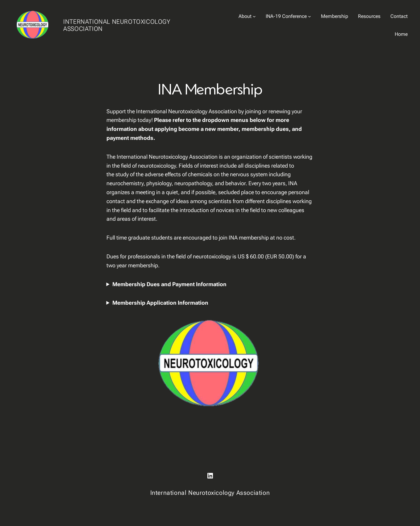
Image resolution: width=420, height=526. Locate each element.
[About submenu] (254, 16)
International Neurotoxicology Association (117, 25)
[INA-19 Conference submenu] (310, 16)
